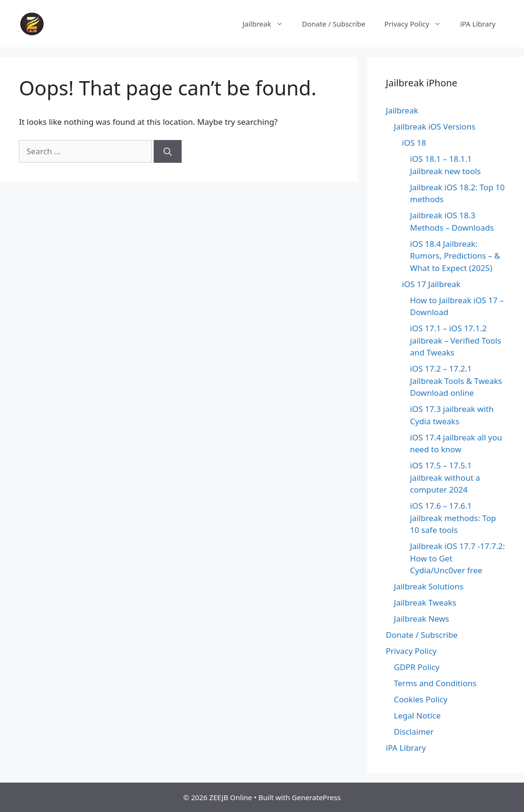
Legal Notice (418, 715)
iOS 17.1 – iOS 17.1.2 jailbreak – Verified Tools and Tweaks (456, 340)
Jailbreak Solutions (429, 586)
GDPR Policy (417, 667)
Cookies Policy (421, 699)
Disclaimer (414, 732)
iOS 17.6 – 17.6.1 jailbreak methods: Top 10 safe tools (453, 518)
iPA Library (478, 24)
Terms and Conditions (435, 683)
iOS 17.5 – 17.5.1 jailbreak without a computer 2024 (445, 477)
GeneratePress (316, 797)
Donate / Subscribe (334, 24)
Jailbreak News (422, 619)
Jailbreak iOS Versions (435, 126)
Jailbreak (267, 24)
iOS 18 (414, 143)
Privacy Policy (418, 24)
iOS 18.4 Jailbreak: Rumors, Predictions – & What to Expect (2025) (455, 256)
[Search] (168, 151)
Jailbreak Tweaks (425, 602)
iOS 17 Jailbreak (432, 284)
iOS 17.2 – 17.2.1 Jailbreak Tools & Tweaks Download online (456, 381)
